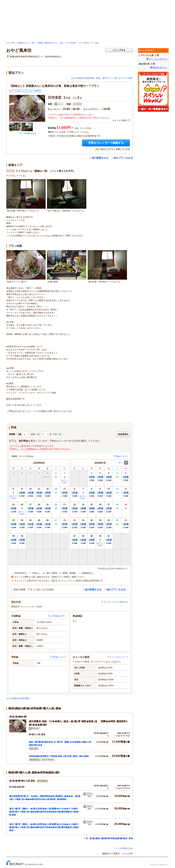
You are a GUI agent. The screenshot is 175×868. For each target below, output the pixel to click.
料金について (121, 456)
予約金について (58, 657)
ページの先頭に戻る (124, 848)
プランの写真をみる (27, 133)
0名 (60, 434)
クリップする (119, 50)
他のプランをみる (123, 158)
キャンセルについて (118, 657)
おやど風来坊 (71, 43)
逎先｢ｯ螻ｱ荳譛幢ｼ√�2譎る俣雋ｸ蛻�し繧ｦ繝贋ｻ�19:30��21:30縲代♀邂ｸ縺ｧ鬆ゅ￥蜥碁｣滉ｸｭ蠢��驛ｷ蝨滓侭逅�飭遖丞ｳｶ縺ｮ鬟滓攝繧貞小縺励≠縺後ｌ (44, 827)
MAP (131, 78)
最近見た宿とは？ (160, 67)
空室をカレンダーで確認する (106, 143)
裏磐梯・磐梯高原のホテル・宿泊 (50, 43)
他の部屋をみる (100, 158)
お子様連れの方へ (57, 616)
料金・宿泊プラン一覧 (106, 78)
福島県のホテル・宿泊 (26, 43)
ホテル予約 (11, 43)
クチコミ (123, 78)
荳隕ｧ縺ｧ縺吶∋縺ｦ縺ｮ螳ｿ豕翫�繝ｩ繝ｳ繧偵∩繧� (109, 838)
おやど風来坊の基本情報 (82, 78)
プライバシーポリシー (159, 865)
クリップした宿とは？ (158, 59)
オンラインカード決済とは (115, 602)
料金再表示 (123, 434)
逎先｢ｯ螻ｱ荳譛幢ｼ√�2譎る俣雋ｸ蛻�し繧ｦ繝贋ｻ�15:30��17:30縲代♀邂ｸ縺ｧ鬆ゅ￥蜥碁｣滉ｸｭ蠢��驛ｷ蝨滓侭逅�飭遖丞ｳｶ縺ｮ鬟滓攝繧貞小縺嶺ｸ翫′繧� (44, 812)
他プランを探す (65, 482)
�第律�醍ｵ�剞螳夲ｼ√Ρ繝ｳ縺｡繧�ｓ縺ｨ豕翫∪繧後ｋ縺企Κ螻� (59, 756)
